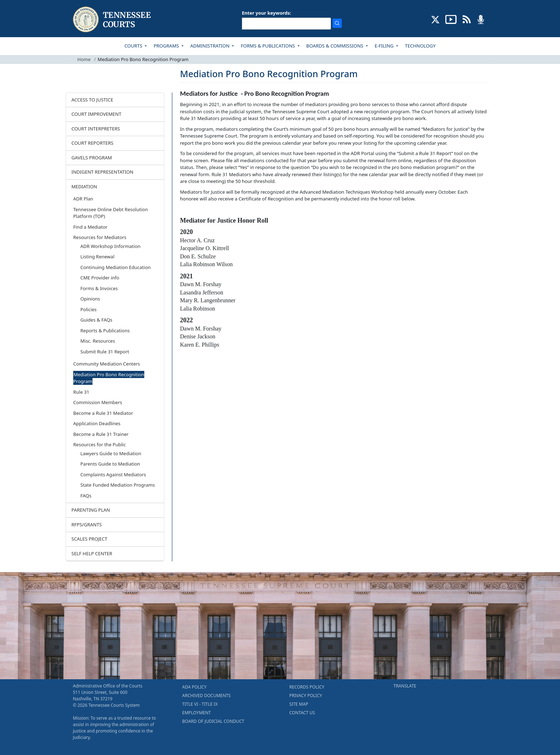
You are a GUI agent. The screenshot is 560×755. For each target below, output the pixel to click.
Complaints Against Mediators (113, 475)
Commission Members (98, 402)
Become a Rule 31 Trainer (101, 434)
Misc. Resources (98, 341)
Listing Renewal (97, 257)
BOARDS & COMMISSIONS (336, 46)
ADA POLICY (194, 687)
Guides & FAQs (96, 320)
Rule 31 (81, 392)
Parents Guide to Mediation (110, 464)
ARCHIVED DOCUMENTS (206, 696)
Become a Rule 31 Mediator (103, 413)
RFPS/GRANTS (87, 525)
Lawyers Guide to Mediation (111, 453)
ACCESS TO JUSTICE (92, 100)
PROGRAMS (167, 46)
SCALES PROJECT (89, 539)
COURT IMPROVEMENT (96, 114)
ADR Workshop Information (110, 246)
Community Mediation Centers (107, 364)
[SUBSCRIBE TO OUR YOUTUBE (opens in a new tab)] (451, 19)
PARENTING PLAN (91, 510)
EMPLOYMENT (196, 713)
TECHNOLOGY (420, 46)
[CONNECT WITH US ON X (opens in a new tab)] (436, 19)
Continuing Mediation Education (116, 267)
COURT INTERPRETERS (96, 129)
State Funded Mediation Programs (118, 485)
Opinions (90, 299)
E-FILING (385, 46)
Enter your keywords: (266, 13)
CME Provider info (100, 278)
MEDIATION (84, 187)
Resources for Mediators (100, 237)
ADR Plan (83, 199)
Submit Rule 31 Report (105, 352)
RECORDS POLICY (307, 687)
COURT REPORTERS (92, 143)
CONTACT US (302, 713)
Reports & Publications (105, 331)
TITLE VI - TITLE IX (200, 704)
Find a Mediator (90, 227)
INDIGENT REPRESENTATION (102, 172)
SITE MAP (299, 704)
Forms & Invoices (99, 288)
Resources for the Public (99, 444)
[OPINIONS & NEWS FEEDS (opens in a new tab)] (467, 19)
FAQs (86, 496)
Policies (89, 309)
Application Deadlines (97, 423)
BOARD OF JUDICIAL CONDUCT (213, 721)
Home (84, 59)
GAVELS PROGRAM (92, 158)
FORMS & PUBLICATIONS (268, 46)
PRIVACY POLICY (306, 696)
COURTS (134, 46)
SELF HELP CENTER (92, 553)
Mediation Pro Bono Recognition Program (109, 378)
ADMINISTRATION (211, 46)
